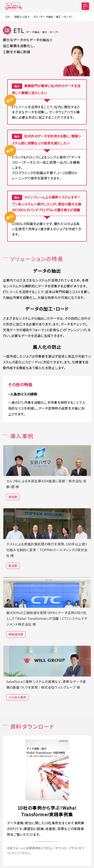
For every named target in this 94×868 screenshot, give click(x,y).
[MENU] (85, 6)
